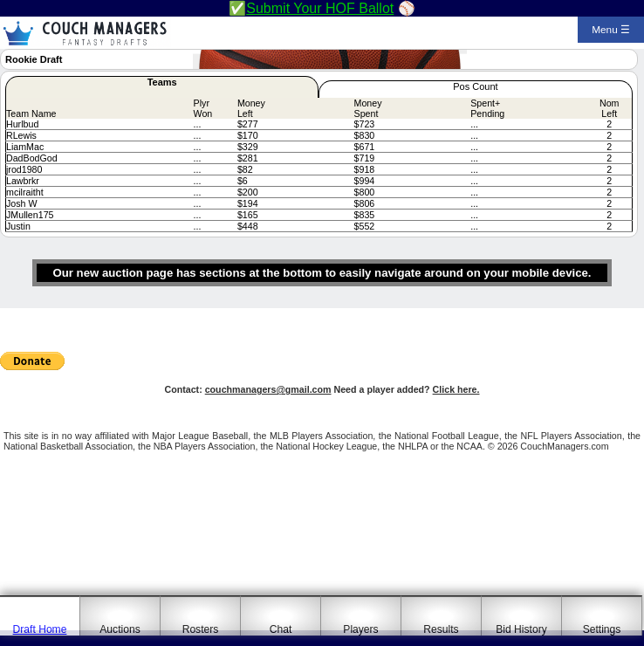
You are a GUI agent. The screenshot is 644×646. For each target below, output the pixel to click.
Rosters (201, 629)
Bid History (521, 629)
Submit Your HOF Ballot (320, 8)
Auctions (120, 629)
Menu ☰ (611, 30)
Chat (281, 629)
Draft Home (40, 629)
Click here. (456, 389)
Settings (602, 629)
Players (360, 629)
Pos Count (475, 86)
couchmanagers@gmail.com (268, 389)
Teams (162, 82)
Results (441, 629)
